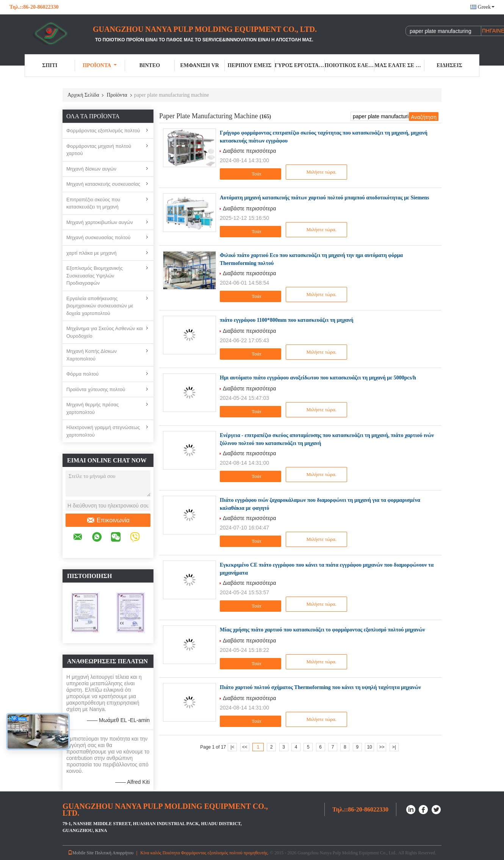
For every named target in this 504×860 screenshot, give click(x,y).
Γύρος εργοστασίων (300, 65)
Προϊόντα (100, 65)
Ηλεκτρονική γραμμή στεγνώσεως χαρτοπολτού (103, 431)
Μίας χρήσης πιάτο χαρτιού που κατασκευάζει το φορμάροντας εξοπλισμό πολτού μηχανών (322, 630)
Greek (486, 7)
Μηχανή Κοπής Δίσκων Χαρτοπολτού (92, 355)
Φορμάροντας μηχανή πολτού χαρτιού (99, 150)
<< (245, 747)
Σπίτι (50, 65)
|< (232, 747)
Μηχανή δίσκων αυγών (91, 169)
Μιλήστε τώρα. (317, 172)
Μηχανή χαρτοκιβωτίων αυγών (100, 222)
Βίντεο (150, 65)
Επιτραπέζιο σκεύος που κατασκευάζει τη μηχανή (93, 203)
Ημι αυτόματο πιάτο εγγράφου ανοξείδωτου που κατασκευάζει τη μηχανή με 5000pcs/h (318, 378)
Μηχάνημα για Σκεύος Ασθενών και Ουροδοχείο (105, 332)
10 (369, 747)
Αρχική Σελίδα (83, 95)
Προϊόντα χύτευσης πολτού (96, 389)
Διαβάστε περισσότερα (250, 151)
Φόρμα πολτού (82, 374)
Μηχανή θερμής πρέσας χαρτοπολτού (92, 408)
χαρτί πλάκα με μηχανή (91, 253)
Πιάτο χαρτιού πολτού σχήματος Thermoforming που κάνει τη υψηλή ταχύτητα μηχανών (320, 687)
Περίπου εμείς (250, 65)
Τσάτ (251, 174)
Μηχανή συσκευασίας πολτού (98, 237)
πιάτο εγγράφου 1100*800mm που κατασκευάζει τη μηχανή (287, 320)
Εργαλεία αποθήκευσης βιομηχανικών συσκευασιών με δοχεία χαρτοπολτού (100, 306)
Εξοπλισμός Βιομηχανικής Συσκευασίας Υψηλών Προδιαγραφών (95, 276)
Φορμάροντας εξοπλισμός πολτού (103, 131)
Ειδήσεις (449, 65)
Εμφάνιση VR (199, 65)
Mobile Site (81, 853)
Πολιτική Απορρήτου (114, 853)
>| (394, 747)
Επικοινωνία (108, 520)
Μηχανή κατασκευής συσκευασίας (103, 184)
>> (382, 747)
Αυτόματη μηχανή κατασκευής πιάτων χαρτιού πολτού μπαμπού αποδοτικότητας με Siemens (325, 198)
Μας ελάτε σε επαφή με (399, 65)
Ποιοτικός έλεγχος (350, 65)
